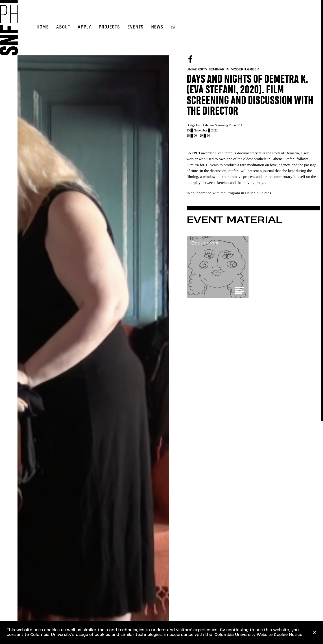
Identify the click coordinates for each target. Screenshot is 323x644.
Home (43, 27)
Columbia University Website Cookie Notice (258, 635)
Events (135, 27)
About (63, 27)
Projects (109, 27)
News (157, 27)
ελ (173, 27)
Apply (84, 27)
